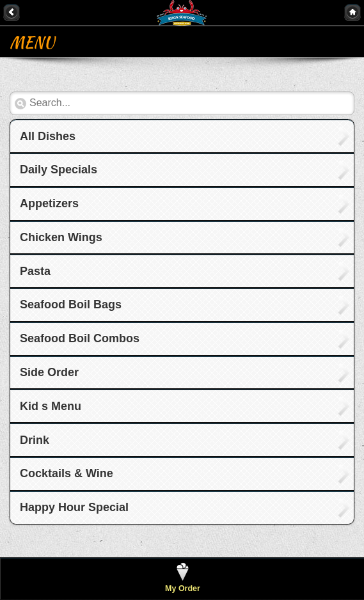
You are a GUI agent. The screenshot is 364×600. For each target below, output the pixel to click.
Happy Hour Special (74, 507)
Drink (35, 440)
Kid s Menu (51, 406)
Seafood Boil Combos (80, 338)
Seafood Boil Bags (71, 304)
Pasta (35, 271)
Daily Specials (59, 170)
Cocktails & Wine (67, 473)
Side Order (49, 372)
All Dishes (48, 136)
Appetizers (49, 203)
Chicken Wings (61, 237)
